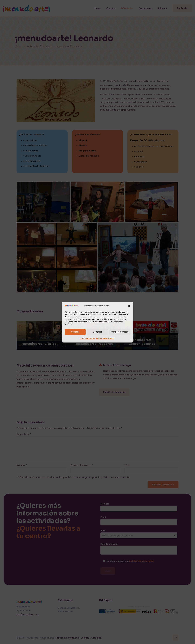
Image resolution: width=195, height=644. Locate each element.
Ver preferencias (120, 332)
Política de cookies (87, 338)
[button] (129, 306)
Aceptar (75, 332)
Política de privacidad (105, 338)
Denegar (97, 332)
